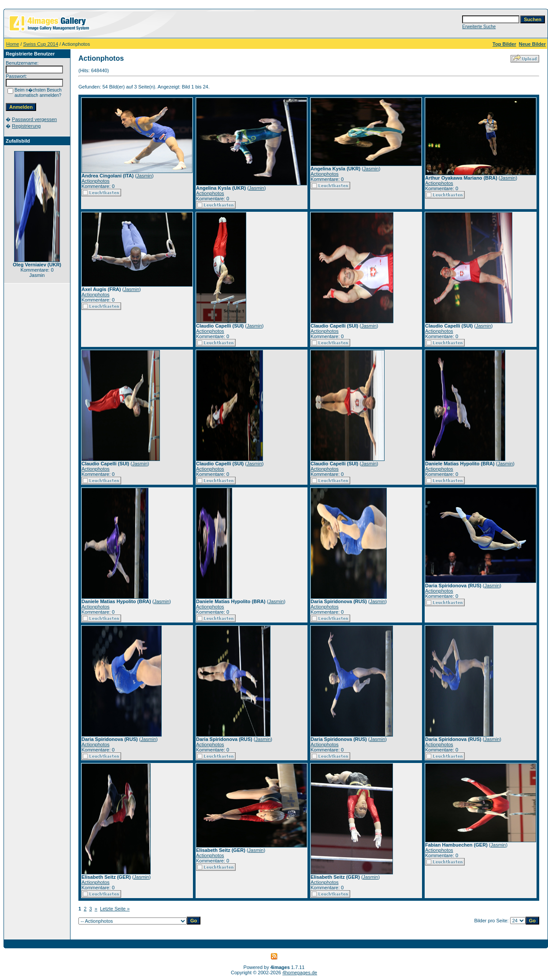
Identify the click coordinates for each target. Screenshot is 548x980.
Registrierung (26, 126)
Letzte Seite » (115, 909)
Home (13, 44)
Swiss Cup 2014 (41, 44)
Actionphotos (96, 181)
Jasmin (144, 176)
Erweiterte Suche (479, 27)
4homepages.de (300, 973)
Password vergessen (34, 119)
